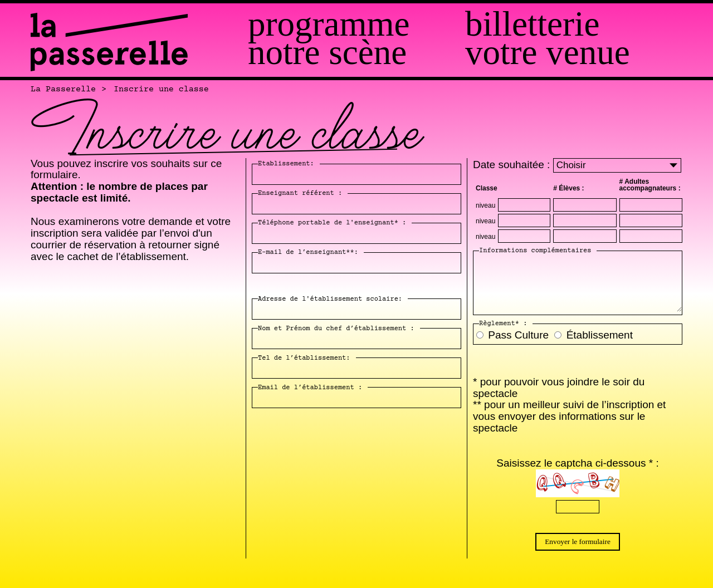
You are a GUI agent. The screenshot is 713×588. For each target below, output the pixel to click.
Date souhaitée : (513, 165)
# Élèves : (568, 188)
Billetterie (532, 24)
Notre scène (327, 53)
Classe (487, 188)
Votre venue (548, 53)
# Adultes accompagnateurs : (650, 185)
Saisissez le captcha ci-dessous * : (577, 463)
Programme (329, 24)
